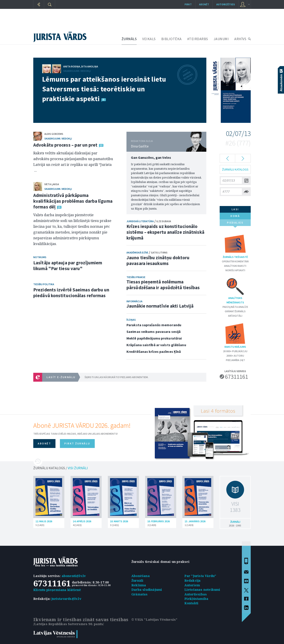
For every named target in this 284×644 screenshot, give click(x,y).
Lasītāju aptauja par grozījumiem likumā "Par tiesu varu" (68, 266)
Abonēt (204, 4)
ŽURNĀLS (129, 39)
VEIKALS (149, 39)
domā (235, 216)
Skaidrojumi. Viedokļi (77, 71)
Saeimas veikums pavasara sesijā (154, 332)
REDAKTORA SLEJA (142, 141)
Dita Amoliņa (90, 66)
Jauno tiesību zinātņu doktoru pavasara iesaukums (158, 260)
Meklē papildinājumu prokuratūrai (154, 338)
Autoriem (192, 585)
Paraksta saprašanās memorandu (154, 325)
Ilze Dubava (164, 221)
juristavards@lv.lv (66, 599)
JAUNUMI (221, 39)
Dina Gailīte (140, 146)
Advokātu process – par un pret (65, 145)
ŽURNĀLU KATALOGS (235, 169)
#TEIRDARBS (198, 39)
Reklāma (139, 585)
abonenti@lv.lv (74, 576)
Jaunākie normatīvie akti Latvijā (160, 306)
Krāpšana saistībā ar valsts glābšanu (156, 345)
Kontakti (191, 603)
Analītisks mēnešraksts (235, 291)
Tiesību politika (44, 284)
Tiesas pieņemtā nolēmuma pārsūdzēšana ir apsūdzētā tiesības (163, 285)
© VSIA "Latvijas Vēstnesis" (154, 619)
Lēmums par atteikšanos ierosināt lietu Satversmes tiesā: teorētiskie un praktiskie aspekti (104, 89)
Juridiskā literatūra (140, 221)
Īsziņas (131, 320)
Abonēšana (141, 576)
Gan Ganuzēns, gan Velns (151, 157)
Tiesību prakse (136, 277)
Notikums (40, 257)
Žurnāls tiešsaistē (235, 246)
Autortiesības (196, 594)
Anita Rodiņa (72, 66)
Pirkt (188, 4)
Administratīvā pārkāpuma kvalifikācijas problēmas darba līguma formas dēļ (73, 201)
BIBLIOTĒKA (172, 39)
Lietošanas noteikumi (202, 590)
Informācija (134, 301)
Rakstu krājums (235, 335)
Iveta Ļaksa (52, 184)
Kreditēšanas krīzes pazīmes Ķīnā (154, 351)
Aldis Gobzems (54, 134)
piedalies (235, 223)
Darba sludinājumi (147, 590)
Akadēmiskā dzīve (137, 252)
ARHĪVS (240, 39)
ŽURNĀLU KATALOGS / (61, 468)
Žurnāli (137, 580)
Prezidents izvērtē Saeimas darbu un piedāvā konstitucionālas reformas (71, 293)
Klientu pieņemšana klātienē (57, 590)
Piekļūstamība (196, 599)
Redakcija (193, 580)
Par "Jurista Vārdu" (200, 576)
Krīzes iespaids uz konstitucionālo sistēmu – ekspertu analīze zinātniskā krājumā (165, 232)
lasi (235, 209)
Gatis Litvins (159, 252)
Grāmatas (140, 594)
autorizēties (226, 4)
